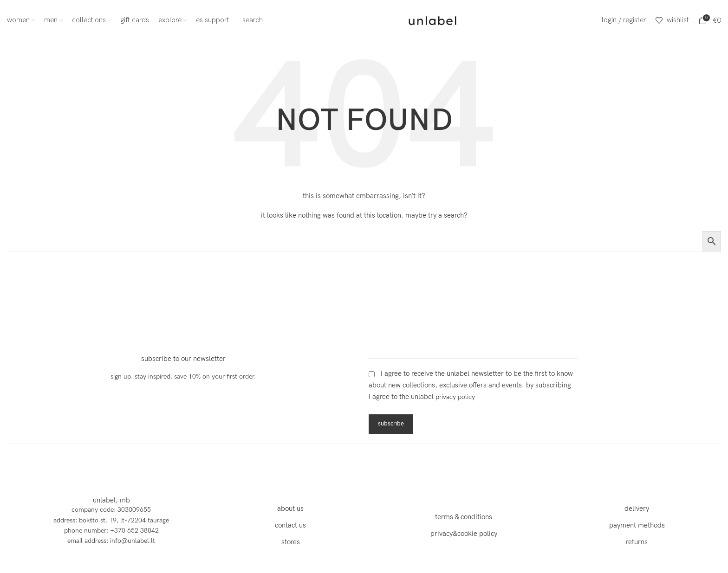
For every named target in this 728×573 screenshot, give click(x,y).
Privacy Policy (455, 397)
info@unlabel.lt (133, 541)
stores (291, 542)
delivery (637, 509)
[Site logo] (432, 20)
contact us (290, 525)
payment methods (637, 525)
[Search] (251, 20)
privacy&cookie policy (464, 534)
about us (290, 509)
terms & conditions (464, 517)
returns (637, 542)
